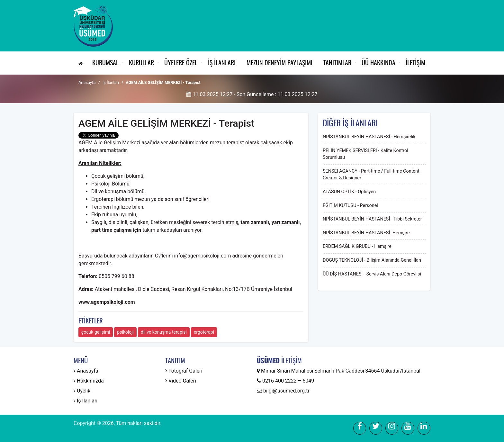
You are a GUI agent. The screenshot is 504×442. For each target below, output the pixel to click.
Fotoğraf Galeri (184, 371)
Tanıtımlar (337, 62)
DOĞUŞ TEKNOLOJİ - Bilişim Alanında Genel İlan (372, 260)
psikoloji (125, 332)
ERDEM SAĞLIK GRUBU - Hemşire (357, 246)
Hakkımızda (89, 381)
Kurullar (141, 62)
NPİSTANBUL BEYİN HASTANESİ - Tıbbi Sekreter (372, 219)
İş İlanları (222, 62)
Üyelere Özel (181, 62)
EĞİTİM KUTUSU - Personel (350, 206)
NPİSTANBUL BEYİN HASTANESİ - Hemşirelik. (370, 137)
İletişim (415, 62)
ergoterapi (204, 332)
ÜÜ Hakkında (378, 62)
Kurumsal (105, 62)
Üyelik (82, 391)
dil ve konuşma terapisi (164, 332)
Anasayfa (87, 82)
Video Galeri (181, 381)
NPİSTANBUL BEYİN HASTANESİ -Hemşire (366, 233)
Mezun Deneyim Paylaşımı (279, 62)
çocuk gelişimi (96, 332)
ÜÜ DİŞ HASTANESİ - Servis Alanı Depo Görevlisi (372, 274)
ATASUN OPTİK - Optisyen (349, 192)
